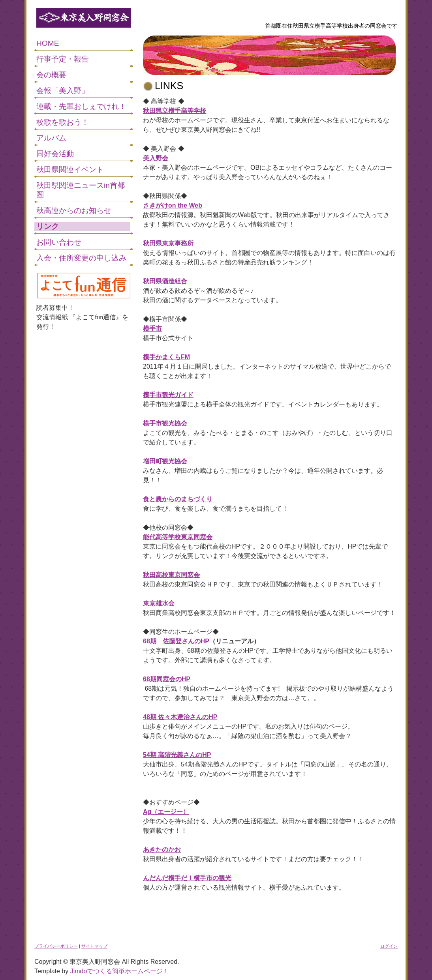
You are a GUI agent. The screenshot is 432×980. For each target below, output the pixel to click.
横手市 (152, 329)
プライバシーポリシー (56, 946)
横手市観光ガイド (168, 395)
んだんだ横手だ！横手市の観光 (187, 878)
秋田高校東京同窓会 (171, 575)
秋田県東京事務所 (168, 243)
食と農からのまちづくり (178, 499)
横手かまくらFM (166, 357)
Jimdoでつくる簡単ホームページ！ (120, 971)
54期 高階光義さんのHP (177, 755)
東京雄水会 (159, 603)
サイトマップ (94, 946)
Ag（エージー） (166, 812)
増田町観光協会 (165, 461)
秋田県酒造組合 (165, 281)
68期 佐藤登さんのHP (176, 641)
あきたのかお (162, 850)
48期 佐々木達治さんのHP (180, 717)
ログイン (389, 946)
